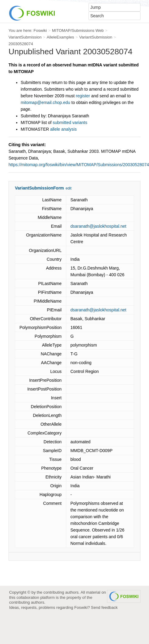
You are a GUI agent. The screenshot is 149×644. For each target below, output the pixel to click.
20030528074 (21, 44)
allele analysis (63, 129)
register (83, 96)
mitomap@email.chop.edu (45, 102)
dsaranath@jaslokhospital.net (99, 226)
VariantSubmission (25, 37)
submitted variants (70, 122)
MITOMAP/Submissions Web (78, 30)
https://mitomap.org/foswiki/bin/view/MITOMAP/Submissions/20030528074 (79, 165)
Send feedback (104, 607)
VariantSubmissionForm (39, 188)
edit (69, 188)
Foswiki (40, 30)
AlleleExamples (61, 37)
